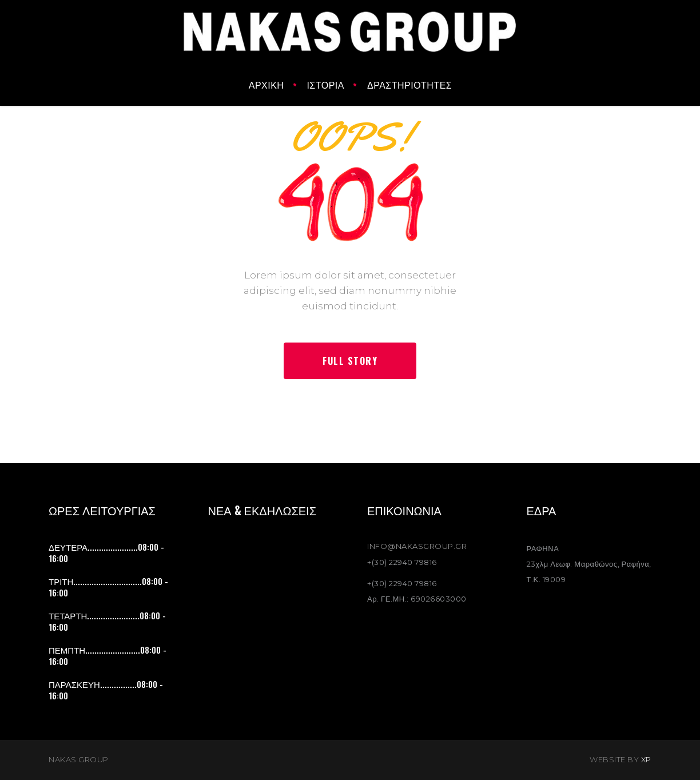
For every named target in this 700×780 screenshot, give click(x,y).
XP (646, 759)
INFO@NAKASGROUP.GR (417, 546)
